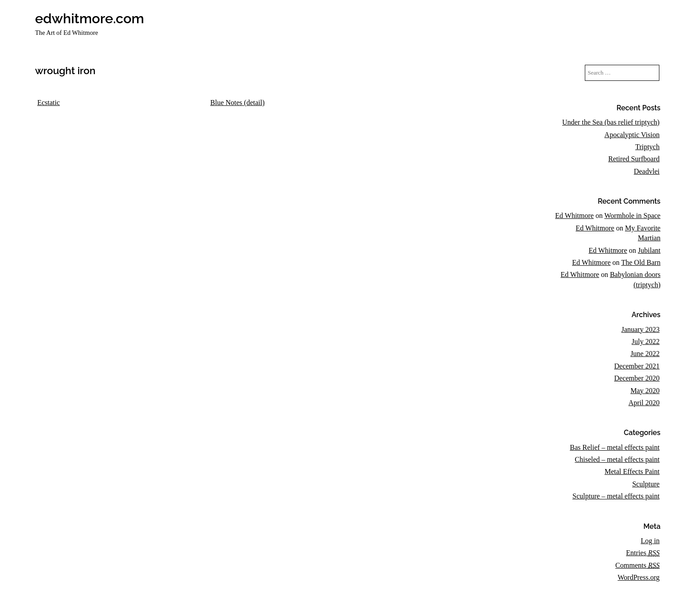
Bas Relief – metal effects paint (615, 447)
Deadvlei (647, 171)
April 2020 (644, 403)
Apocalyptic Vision (632, 135)
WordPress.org (638, 577)
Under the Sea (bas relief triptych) (611, 122)
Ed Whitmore (575, 216)
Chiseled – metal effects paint (617, 459)
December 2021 (637, 366)
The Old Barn (641, 262)
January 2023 (641, 329)
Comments (637, 565)
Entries (643, 553)
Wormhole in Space (633, 216)
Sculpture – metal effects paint (616, 496)
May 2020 (645, 391)
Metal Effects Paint (632, 471)
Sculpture (646, 484)
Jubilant (649, 250)
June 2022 (645, 354)
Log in (650, 541)
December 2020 (637, 378)
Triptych (648, 147)
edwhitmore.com (89, 18)
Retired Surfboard (634, 159)
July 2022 (646, 341)
